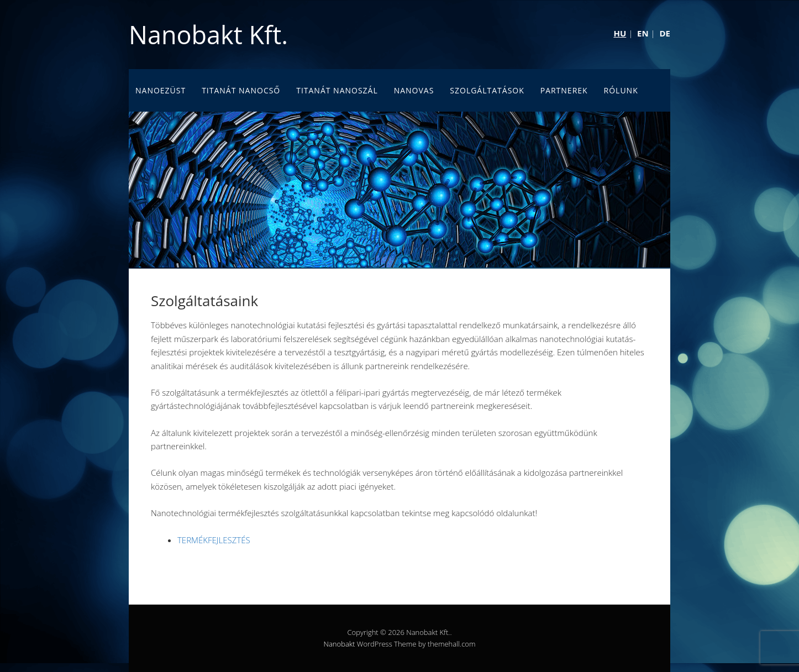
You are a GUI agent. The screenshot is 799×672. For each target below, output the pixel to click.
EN (643, 33)
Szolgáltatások (487, 90)
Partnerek (564, 90)
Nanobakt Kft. (208, 35)
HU (620, 33)
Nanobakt (340, 644)
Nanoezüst (161, 90)
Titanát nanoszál (337, 90)
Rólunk (621, 90)
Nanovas (414, 90)
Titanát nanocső (241, 90)
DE (665, 33)
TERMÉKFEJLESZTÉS (214, 540)
